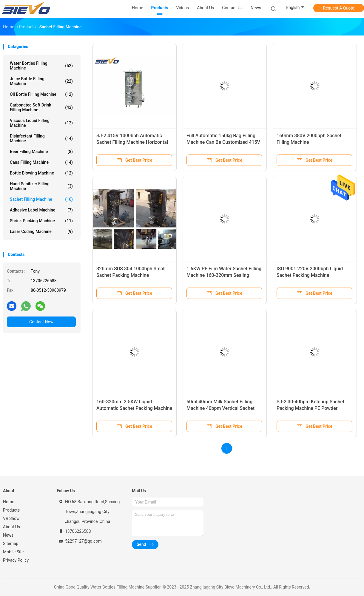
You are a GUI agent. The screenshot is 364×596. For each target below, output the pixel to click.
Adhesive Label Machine (41, 210)
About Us (11, 527)
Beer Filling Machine (41, 152)
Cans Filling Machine (41, 162)
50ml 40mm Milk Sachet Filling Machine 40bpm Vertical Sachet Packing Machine (220, 408)
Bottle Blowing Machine (41, 173)
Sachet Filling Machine (41, 199)
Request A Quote (339, 8)
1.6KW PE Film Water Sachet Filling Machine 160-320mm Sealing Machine (224, 275)
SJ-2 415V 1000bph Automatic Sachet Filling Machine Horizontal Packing (132, 142)
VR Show (11, 518)
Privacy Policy (16, 560)
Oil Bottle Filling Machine (41, 94)
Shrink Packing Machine (41, 221)
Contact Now (41, 322)
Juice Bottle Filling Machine (41, 81)
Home (9, 502)
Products (11, 510)
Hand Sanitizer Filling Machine (41, 186)
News (8, 535)
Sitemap (11, 543)
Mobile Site (13, 552)
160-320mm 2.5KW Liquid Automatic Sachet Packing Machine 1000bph (134, 408)
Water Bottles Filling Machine (41, 66)
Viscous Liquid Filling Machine (41, 123)
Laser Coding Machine (41, 231)
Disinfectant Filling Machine (41, 138)
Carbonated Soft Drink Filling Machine (41, 107)
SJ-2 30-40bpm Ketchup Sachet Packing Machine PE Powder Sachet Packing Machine (310, 408)
